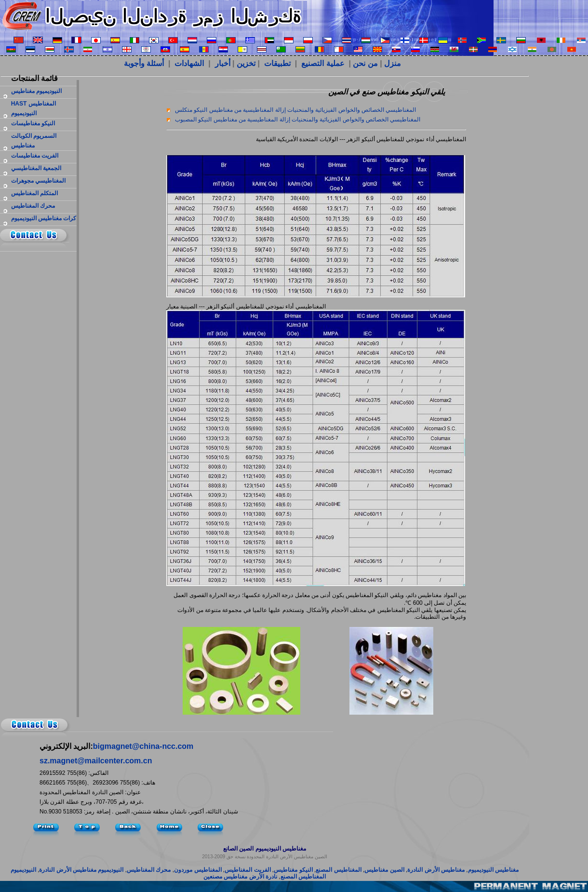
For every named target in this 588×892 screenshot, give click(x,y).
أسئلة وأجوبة (145, 63)
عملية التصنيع (324, 63)
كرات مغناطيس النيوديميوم (44, 218)
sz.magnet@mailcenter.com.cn (96, 761)
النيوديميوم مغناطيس (36, 91)
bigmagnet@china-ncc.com (143, 746)
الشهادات (190, 63)
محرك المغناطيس (33, 206)
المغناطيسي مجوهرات (38, 181)
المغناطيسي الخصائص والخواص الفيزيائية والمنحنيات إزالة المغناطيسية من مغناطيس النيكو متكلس (295, 110)
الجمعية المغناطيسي (36, 168)
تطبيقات (277, 63)
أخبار (223, 63)
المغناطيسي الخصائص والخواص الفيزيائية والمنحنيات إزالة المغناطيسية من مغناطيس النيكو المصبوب (298, 120)
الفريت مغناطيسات (35, 156)
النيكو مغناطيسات (33, 123)
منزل (393, 63)
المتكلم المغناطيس (34, 193)
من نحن (365, 63)
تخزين (246, 63)
